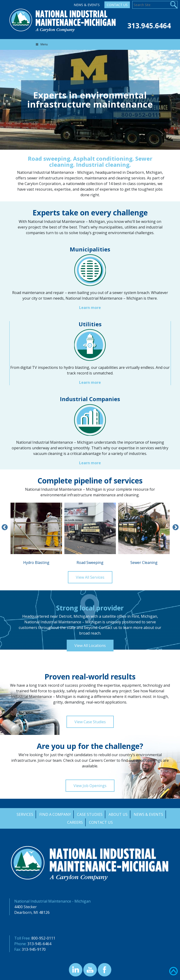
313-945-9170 (34, 949)
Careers (75, 822)
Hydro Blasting (36, 534)
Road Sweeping (90, 534)
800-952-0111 (43, 938)
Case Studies (90, 814)
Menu (41, 44)
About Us (118, 814)
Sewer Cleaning (144, 534)
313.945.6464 (149, 26)
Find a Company (55, 814)
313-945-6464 (39, 944)
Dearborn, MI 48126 (32, 912)
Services (25, 814)
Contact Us (117, 5)
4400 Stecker (26, 907)
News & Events (87, 5)
